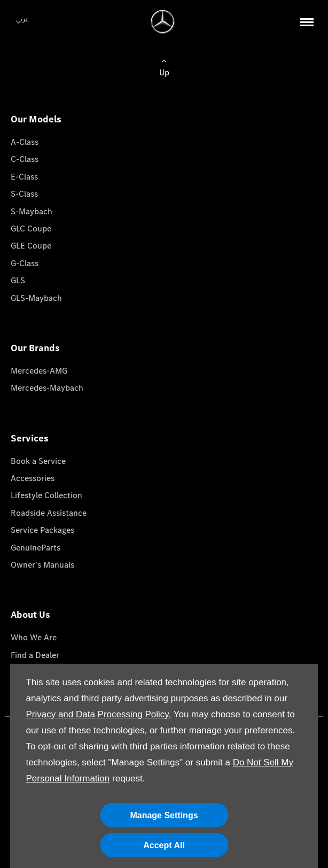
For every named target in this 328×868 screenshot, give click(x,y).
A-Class (25, 142)
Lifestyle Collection (46, 495)
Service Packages (42, 530)
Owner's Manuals (42, 565)
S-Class (24, 194)
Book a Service (38, 461)
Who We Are (34, 637)
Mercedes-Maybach (47, 388)
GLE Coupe (31, 246)
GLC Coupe (31, 228)
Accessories (33, 478)
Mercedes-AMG (39, 371)
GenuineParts (36, 548)
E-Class (24, 177)
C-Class (25, 159)
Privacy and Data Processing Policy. (98, 714)
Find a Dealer (35, 655)
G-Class (25, 263)
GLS (18, 280)
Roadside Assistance (49, 513)
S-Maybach (32, 211)
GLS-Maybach (36, 298)
